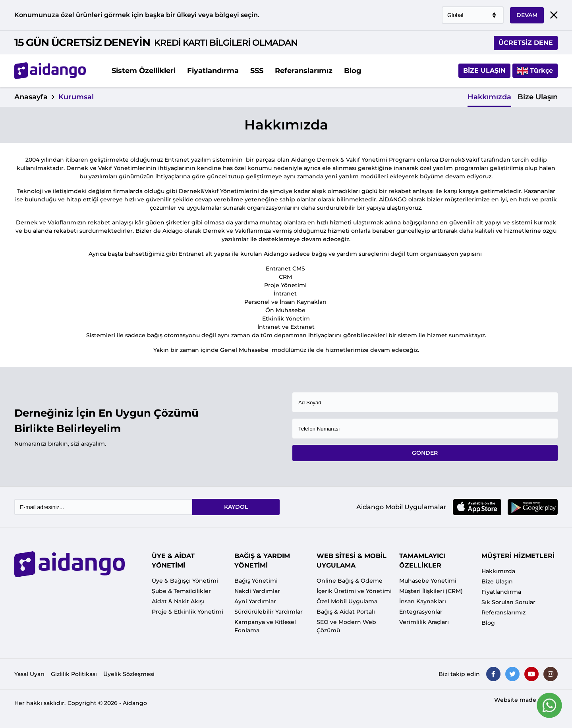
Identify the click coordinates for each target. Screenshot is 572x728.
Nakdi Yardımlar (257, 591)
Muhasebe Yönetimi (428, 581)
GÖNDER (425, 453)
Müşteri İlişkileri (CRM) (431, 591)
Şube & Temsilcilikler (181, 591)
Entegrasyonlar (421, 612)
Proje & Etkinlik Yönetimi (187, 612)
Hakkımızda (489, 97)
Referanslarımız (304, 71)
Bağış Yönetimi (256, 581)
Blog (353, 71)
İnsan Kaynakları (423, 601)
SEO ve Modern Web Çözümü (346, 626)
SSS (257, 71)
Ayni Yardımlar (255, 601)
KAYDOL (236, 507)
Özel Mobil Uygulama (347, 601)
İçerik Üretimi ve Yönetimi (354, 591)
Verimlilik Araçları (424, 622)
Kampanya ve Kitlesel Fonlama (265, 626)
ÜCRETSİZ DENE (526, 43)
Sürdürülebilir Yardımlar (269, 612)
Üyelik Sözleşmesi (129, 674)
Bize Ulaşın (484, 70)
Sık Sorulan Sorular (508, 602)
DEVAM (527, 15)
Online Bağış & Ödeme (350, 581)
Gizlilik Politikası (74, 674)
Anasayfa (31, 97)
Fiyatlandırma (213, 71)
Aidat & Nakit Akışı (178, 601)
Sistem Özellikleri (144, 71)
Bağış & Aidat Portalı (346, 612)
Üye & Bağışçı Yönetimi (185, 581)
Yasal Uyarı (29, 674)
